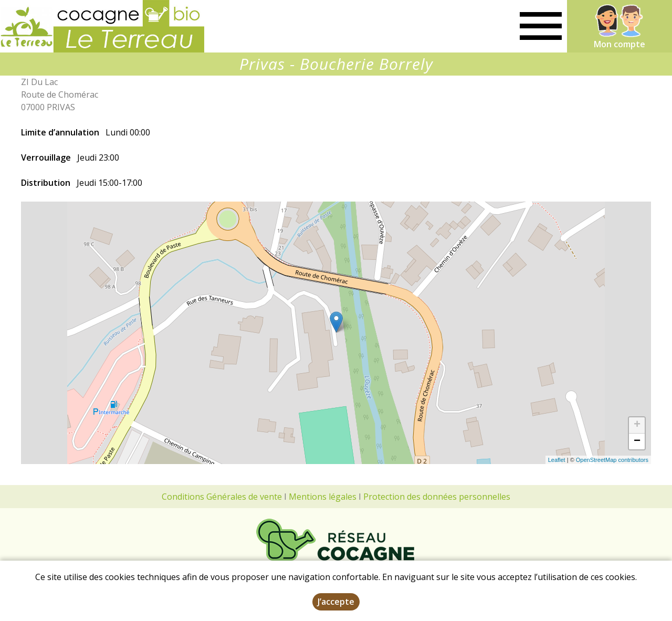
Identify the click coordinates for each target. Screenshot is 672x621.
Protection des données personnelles (437, 497)
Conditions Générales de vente (222, 497)
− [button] (637, 441)
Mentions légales (323, 497)
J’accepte (336, 602)
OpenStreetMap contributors (612, 460)
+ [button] (637, 425)
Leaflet (557, 460)
